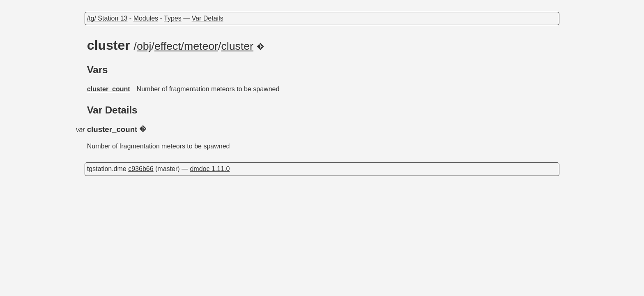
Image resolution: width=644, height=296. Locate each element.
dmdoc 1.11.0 (210, 169)
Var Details (208, 18)
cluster (237, 46)
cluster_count (109, 89)
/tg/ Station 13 (107, 18)
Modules (146, 18)
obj (144, 46)
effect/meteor (186, 46)
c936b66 (141, 169)
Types (173, 18)
